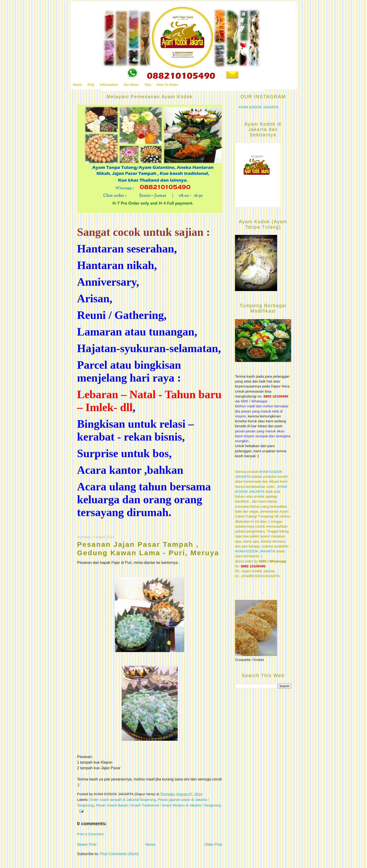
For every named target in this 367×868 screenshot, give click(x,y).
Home (77, 85)
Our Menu (131, 85)
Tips (148, 85)
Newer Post (87, 844)
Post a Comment (90, 834)
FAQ (91, 85)
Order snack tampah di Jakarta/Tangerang (123, 800)
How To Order (168, 85)
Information (109, 85)
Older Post (213, 844)
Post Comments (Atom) (119, 854)
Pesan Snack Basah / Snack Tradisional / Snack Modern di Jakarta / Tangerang (158, 805)
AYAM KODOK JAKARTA (259, 107)
